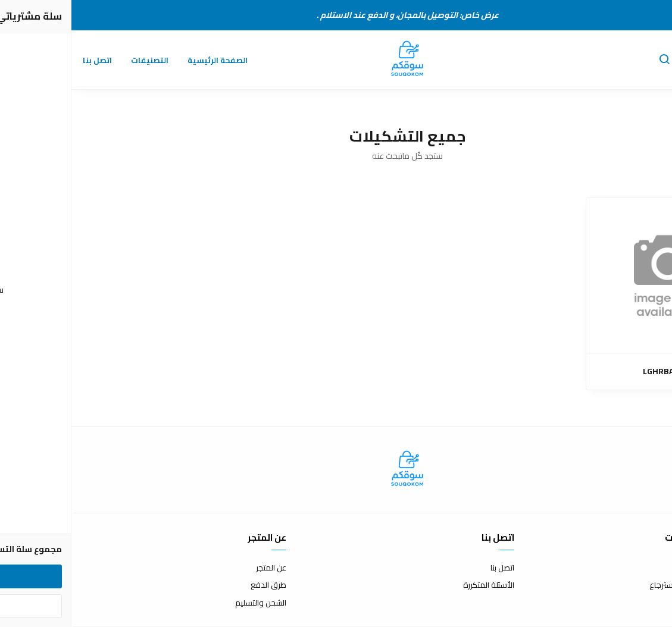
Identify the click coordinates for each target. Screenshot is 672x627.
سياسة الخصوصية (641, 603)
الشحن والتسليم (189, 603)
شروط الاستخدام (644, 568)
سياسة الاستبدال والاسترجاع (624, 585)
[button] (593, 60)
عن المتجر (200, 568)
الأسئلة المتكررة (417, 585)
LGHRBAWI (592, 372)
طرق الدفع (197, 585)
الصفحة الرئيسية (146, 60)
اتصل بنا (26, 60)
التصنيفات (78, 60)
